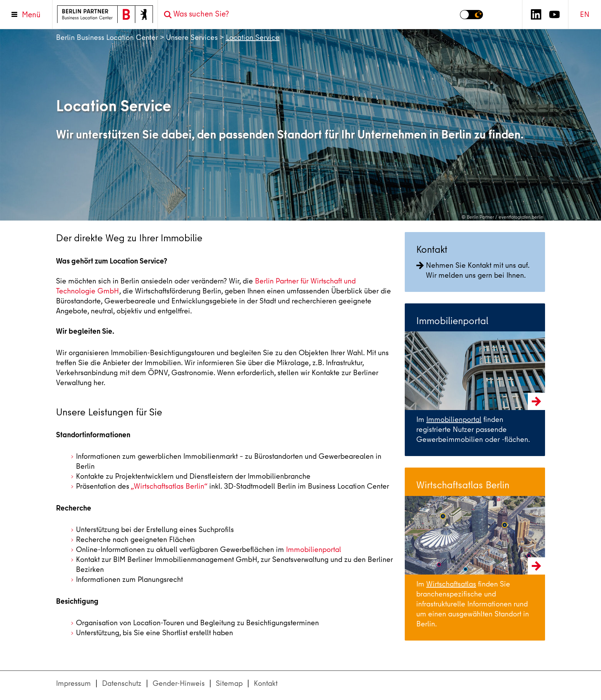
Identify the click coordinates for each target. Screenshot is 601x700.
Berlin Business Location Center (107, 37)
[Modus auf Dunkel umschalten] (471, 15)
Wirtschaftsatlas (451, 584)
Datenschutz (122, 683)
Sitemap (229, 683)
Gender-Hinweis (179, 683)
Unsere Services (192, 37)
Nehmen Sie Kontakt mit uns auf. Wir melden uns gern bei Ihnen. (473, 270)
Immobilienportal (314, 549)
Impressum (73, 683)
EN (585, 14)
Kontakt (266, 683)
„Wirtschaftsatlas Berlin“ (169, 486)
